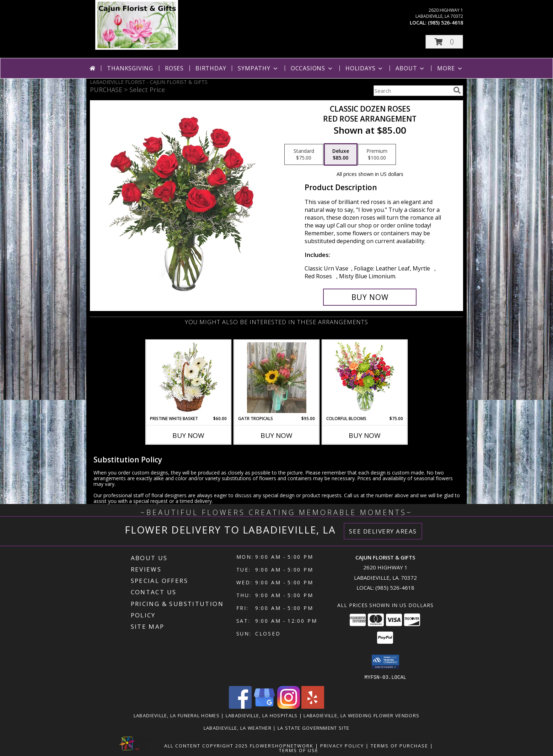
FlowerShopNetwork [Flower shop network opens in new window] (282, 745)
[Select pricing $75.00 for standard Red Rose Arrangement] (304, 155)
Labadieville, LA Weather (238, 728)
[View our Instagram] (289, 706)
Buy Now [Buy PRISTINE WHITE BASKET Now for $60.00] (188, 435)
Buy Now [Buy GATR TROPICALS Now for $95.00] (276, 435)
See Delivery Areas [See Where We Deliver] (383, 531)
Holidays (365, 68)
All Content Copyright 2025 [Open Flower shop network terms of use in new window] (206, 745)
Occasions (312, 68)
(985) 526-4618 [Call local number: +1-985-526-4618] (445, 23)
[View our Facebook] (240, 706)
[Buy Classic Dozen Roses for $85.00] (370, 297)
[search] (457, 90)
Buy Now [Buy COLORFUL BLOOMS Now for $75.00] (365, 435)
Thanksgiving (130, 68)
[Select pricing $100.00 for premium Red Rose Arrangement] (377, 155)
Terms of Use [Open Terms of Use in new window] (299, 750)
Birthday (211, 68)
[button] (444, 42)
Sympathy (258, 68)
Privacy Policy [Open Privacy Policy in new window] (342, 745)
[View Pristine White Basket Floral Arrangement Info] (189, 378)
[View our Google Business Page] (264, 706)
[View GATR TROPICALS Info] (277, 378)
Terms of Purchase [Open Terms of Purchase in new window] (399, 745)
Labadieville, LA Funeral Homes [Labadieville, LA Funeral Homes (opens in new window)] (177, 715)
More (450, 68)
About (410, 68)
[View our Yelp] (313, 706)
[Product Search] (412, 91)
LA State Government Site (313, 728)
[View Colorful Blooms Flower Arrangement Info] (365, 378)
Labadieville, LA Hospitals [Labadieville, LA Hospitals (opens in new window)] (262, 715)
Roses (174, 68)
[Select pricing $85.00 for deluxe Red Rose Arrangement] (341, 155)
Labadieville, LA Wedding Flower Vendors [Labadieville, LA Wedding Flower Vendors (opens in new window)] (361, 715)
